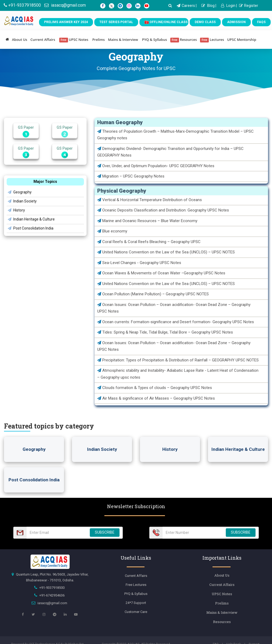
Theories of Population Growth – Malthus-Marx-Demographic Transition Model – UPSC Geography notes (175, 135)
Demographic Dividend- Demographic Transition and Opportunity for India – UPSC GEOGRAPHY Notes (170, 152)
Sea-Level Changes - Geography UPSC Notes (139, 263)
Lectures (212, 40)
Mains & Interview (123, 40)
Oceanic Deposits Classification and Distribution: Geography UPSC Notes (163, 210)
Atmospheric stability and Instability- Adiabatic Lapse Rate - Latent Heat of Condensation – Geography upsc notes (178, 374)
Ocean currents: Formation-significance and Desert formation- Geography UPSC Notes (176, 322)
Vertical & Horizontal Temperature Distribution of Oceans (150, 200)
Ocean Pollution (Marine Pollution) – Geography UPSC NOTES (153, 294)
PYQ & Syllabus (155, 40)
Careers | (187, 6)
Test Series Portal (116, 22)
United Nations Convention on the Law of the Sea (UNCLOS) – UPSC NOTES (166, 252)
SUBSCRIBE (105, 532)
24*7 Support (136, 603)
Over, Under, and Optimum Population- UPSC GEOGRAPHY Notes (156, 166)
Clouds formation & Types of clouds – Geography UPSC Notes (155, 388)
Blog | (209, 6)
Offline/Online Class (166, 22)
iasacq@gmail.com (65, 5)
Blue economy (112, 231)
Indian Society (22, 201)
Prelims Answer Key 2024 (66, 22)
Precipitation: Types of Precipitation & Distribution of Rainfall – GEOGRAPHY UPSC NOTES (178, 360)
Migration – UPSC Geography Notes (131, 176)
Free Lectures (136, 585)
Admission (236, 22)
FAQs (261, 22)
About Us (20, 40)
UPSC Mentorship (242, 40)
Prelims (98, 40)
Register (249, 6)
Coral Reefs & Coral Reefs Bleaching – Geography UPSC (149, 242)
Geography (20, 192)
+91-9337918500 (22, 5)
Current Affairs (43, 40)
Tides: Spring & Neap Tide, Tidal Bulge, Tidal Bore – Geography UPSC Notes (165, 332)
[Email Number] (57, 533)
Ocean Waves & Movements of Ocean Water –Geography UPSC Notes (161, 273)
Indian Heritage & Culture (31, 219)
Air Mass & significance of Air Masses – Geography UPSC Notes (156, 398)
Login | (229, 6)
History (16, 210)
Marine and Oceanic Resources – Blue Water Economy (147, 221)
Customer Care (136, 612)
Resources (184, 40)
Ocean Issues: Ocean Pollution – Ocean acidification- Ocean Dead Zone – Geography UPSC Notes (174, 308)
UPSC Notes (74, 40)
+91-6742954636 (52, 595)
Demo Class (205, 22)
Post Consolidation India (31, 228)
